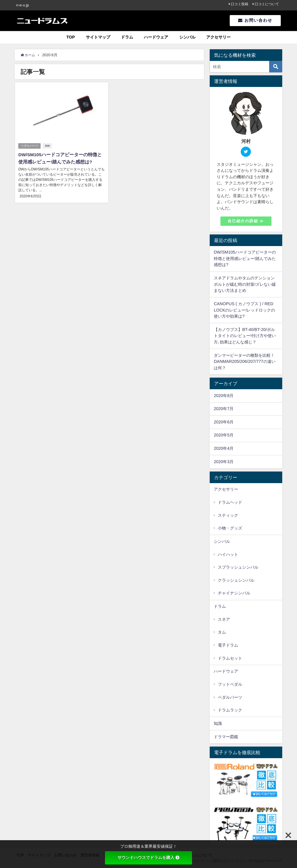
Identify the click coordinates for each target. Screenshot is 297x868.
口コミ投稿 (240, 4)
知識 (218, 723)
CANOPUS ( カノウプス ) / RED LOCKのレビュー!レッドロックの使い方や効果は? (244, 310)
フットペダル (230, 684)
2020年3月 (224, 462)
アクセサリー (218, 37)
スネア (224, 619)
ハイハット (228, 554)
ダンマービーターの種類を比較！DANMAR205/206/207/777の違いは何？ (245, 362)
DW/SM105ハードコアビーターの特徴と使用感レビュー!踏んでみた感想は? (245, 258)
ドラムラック (230, 710)
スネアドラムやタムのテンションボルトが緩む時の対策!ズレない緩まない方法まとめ (245, 284)
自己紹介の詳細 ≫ (246, 221)
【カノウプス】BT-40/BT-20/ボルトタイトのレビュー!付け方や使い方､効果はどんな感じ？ (245, 336)
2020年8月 (224, 396)
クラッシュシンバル (236, 580)
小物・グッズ (230, 528)
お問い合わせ (255, 20)
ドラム (127, 37)
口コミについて (267, 4)
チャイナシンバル (234, 593)
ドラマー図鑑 (226, 737)
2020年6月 (224, 422)
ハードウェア (156, 37)
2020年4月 (224, 448)
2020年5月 (224, 435)
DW (48, 146)
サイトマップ (98, 37)
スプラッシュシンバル (238, 567)
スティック (228, 515)
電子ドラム (228, 645)
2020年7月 (224, 409)
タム (222, 632)
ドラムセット (230, 658)
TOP (71, 37)
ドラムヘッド (230, 502)
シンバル (187, 37)
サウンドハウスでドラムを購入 (148, 858)
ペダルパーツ (30, 146)
